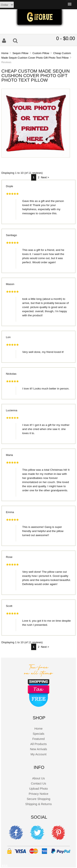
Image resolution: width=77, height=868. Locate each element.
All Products (39, 744)
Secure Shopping (38, 799)
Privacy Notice (39, 794)
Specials (38, 734)
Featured (39, 739)
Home (5, 53)
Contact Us (39, 783)
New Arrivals (38, 749)
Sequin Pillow (20, 53)
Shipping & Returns (38, 804)
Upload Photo (38, 789)
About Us (39, 778)
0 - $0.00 (66, 38)
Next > (45, 177)
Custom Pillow (41, 53)
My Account (38, 754)
